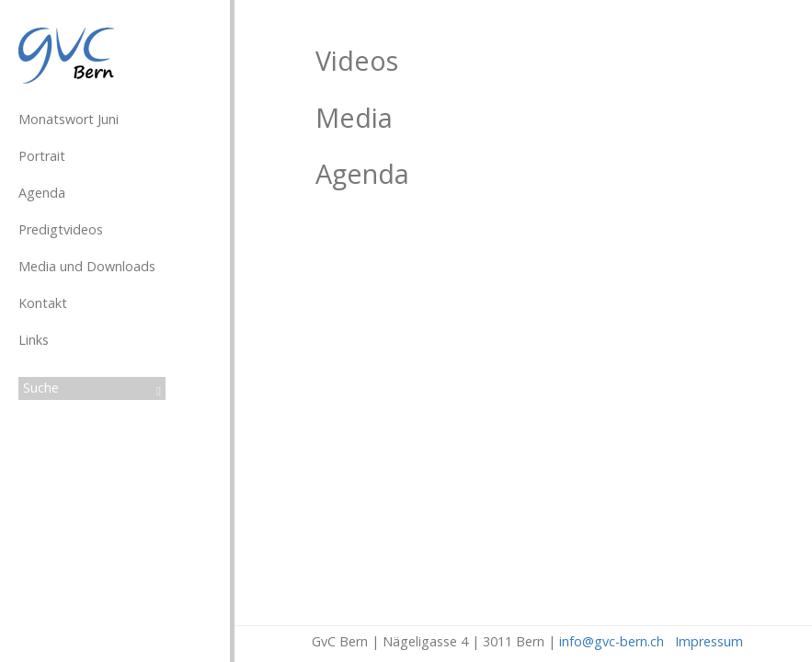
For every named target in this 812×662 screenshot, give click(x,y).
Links (34, 340)
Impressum (709, 641)
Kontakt (43, 303)
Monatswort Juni (69, 119)
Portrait (42, 156)
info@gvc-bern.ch (612, 641)
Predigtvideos (61, 229)
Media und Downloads (87, 266)
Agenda (42, 193)
